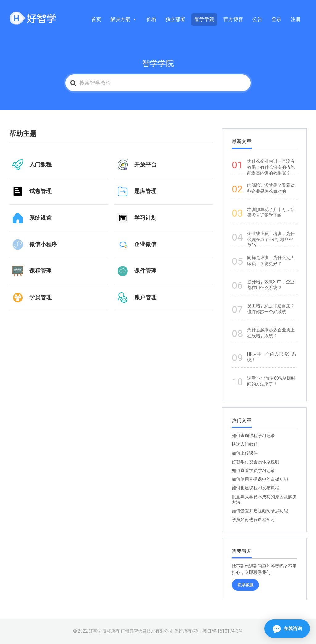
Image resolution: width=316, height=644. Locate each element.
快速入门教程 (245, 444)
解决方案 (124, 19)
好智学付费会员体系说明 (256, 462)
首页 (96, 19)
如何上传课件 (245, 453)
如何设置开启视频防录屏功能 (260, 511)
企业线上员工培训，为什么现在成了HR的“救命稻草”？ (271, 239)
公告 (257, 19)
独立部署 (175, 19)
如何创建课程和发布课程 (256, 488)
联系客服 (245, 585)
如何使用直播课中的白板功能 (260, 479)
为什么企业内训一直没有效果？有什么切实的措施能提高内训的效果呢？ (271, 167)
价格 (151, 19)
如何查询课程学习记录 (253, 436)
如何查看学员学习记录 (253, 470)
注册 (296, 19)
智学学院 (204, 19)
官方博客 (233, 19)
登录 (276, 19)
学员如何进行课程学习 (253, 520)
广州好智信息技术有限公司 (147, 631)
